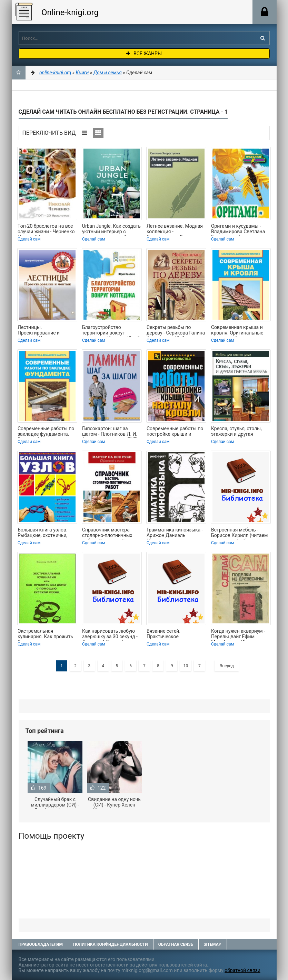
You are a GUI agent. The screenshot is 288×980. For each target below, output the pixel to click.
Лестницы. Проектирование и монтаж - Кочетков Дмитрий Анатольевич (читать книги (43, 331)
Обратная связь (176, 944)
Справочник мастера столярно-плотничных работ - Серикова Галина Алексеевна (110, 533)
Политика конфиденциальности (111, 944)
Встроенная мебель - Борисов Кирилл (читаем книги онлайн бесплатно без (240, 533)
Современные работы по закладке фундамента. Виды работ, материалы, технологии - (46, 432)
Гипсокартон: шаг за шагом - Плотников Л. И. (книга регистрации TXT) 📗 (110, 432)
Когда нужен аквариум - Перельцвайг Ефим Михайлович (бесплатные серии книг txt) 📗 (240, 634)
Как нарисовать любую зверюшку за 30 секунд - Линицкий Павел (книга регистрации (110, 634)
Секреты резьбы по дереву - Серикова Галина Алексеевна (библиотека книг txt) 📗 (176, 331)
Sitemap (212, 944)
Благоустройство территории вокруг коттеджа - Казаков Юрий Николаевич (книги (111, 331)
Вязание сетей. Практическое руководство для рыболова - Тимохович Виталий (172, 634)
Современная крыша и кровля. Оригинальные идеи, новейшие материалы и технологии (239, 331)
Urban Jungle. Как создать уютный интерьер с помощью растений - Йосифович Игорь (111, 229)
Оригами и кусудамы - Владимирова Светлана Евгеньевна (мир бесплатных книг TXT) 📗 (240, 229)
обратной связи (242, 970)
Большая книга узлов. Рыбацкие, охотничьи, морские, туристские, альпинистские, (43, 533)
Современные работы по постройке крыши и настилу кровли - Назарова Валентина (175, 432)
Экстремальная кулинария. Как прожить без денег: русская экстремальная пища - (45, 634)
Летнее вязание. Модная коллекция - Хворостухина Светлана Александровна (175, 229)
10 (186, 666)
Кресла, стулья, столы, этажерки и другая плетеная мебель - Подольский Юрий (236, 432)
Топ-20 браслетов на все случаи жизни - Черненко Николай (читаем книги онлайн (46, 229)
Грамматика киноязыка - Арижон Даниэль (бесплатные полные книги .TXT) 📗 (175, 533)
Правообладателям (41, 944)
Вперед (227, 666)
